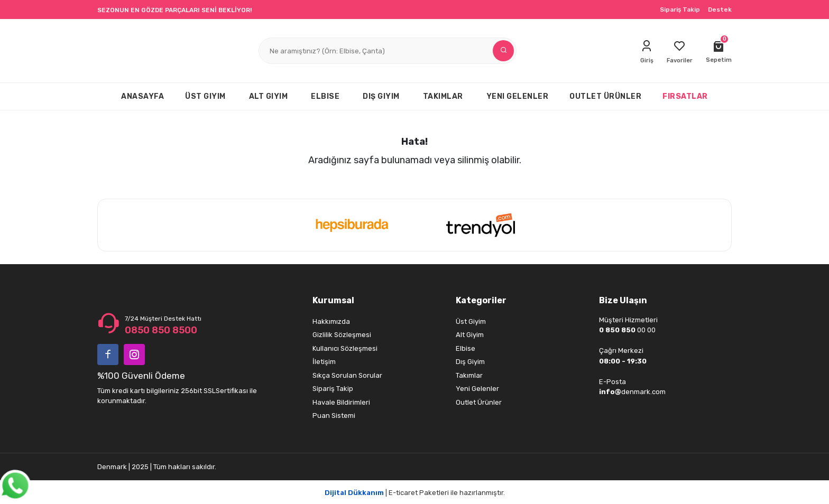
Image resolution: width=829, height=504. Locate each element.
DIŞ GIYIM (381, 96)
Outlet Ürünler (479, 402)
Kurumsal (333, 300)
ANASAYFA (142, 96)
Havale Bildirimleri (341, 402)
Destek (720, 10)
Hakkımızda (331, 321)
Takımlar (469, 375)
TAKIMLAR (443, 96)
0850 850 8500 (161, 330)
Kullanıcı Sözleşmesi (345, 348)
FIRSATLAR (685, 96)
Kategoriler (481, 300)
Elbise (466, 348)
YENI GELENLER (518, 96)
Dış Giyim (470, 362)
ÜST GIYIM (205, 96)
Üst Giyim (471, 321)
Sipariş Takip (680, 10)
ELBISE (325, 96)
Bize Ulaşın (623, 300)
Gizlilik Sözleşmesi (342, 335)
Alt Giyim (470, 335)
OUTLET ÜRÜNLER (605, 96)
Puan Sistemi (334, 416)
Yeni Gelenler (477, 389)
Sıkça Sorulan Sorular (347, 375)
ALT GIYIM (269, 96)
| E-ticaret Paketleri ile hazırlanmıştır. (415, 493)
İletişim (324, 362)
